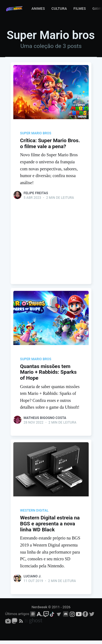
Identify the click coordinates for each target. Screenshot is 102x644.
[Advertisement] (51, 237)
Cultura (59, 9)
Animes (38, 9)
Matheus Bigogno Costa (45, 419)
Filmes (80, 9)
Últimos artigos (17, 617)
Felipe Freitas (36, 193)
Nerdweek (39, 610)
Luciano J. (33, 579)
